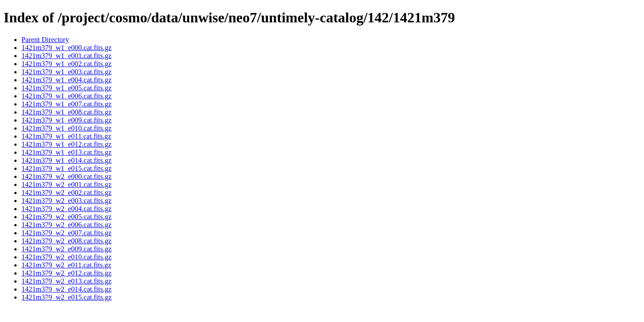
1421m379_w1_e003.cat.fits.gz (66, 72)
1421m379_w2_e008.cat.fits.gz (66, 241)
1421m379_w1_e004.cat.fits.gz (66, 80)
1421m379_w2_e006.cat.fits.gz (66, 225)
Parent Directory (45, 40)
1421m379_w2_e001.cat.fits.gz (66, 184)
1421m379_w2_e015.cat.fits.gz (66, 297)
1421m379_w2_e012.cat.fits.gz (66, 273)
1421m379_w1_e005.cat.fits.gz (66, 88)
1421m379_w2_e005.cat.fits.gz (66, 217)
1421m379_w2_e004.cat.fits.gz (66, 209)
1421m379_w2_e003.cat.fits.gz (66, 201)
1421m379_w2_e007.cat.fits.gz (66, 233)
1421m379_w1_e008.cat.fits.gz (66, 112)
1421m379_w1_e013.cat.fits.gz (66, 152)
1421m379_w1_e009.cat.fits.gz (66, 120)
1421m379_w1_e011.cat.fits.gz (66, 136)
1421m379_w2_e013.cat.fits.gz (66, 281)
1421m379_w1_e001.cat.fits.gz (66, 56)
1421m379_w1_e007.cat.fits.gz (66, 104)
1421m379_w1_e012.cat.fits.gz (66, 144)
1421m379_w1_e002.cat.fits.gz (66, 64)
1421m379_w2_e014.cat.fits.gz (66, 289)
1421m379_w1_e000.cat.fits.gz (66, 48)
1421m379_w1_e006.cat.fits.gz (66, 96)
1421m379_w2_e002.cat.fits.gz (66, 193)
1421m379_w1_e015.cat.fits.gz (66, 168)
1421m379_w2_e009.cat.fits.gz (66, 249)
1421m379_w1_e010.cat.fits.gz (66, 128)
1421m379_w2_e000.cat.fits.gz (66, 176)
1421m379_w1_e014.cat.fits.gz (66, 160)
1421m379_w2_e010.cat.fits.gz (66, 257)
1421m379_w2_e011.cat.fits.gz (66, 265)
